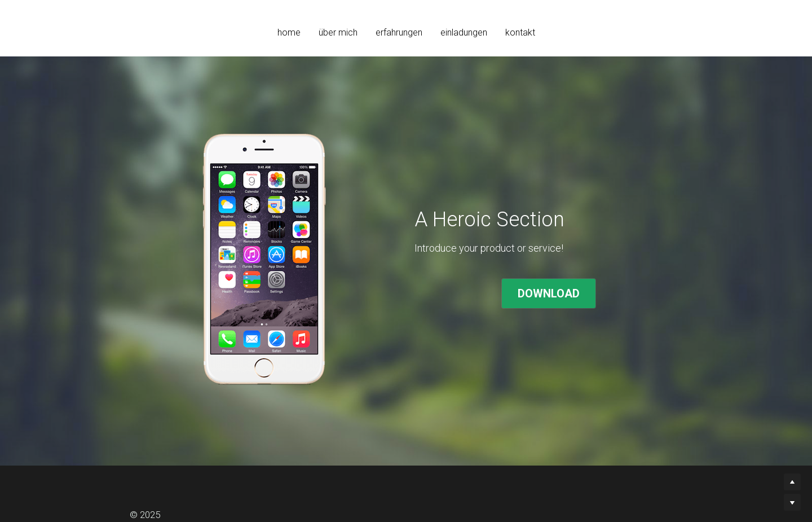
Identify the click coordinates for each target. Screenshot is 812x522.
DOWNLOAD (549, 293)
